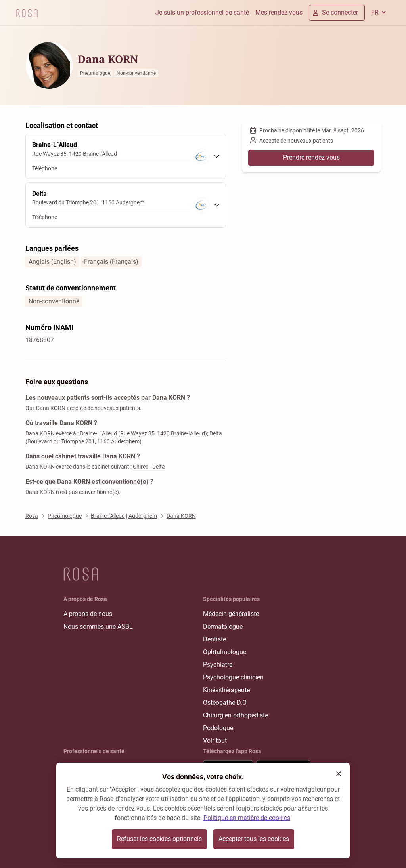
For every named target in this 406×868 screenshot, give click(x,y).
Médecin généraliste (231, 614)
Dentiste (214, 639)
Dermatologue (223, 627)
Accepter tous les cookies (254, 839)
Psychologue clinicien (233, 677)
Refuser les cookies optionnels (159, 839)
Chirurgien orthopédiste (236, 715)
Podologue (218, 728)
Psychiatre (218, 665)
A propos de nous (88, 614)
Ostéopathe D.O (225, 703)
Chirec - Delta (149, 467)
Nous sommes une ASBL (98, 627)
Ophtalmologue (225, 652)
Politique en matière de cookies (247, 818)
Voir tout (215, 741)
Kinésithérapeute (226, 690)
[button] (339, 774)
